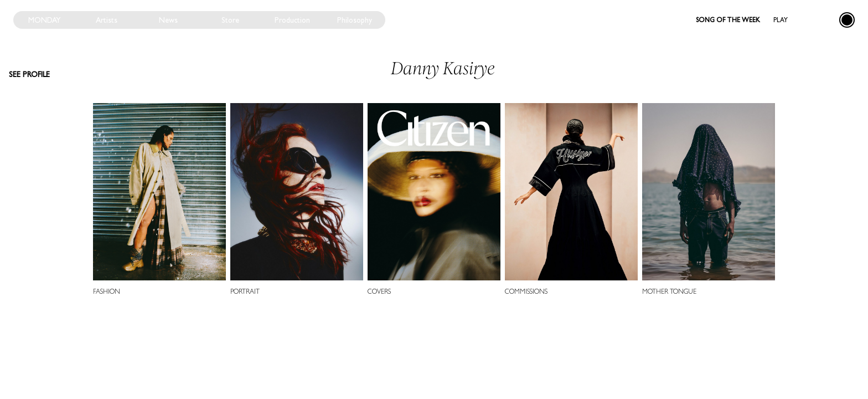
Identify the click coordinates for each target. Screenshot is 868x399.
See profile (29, 74)
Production (292, 20)
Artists (107, 20)
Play (781, 20)
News (168, 20)
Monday (45, 20)
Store (230, 20)
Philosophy (355, 20)
